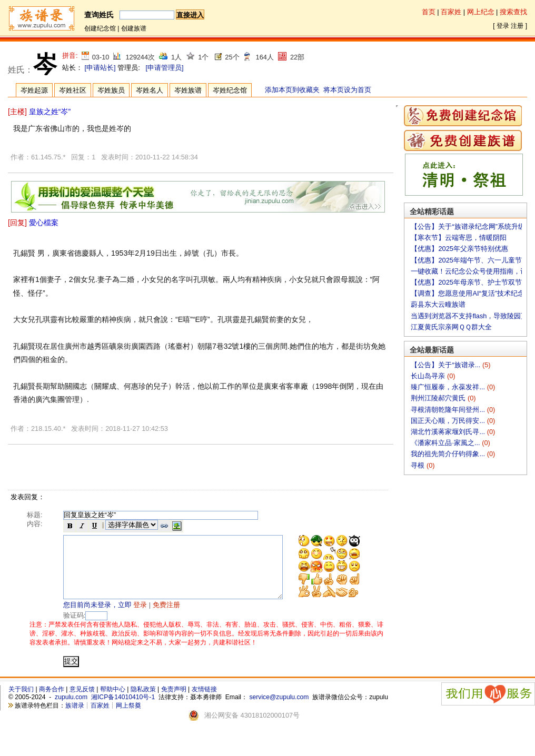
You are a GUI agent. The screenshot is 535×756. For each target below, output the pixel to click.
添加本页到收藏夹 (292, 90)
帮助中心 (113, 702)
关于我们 (21, 702)
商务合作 (52, 702)
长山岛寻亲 (429, 376)
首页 (429, 12)
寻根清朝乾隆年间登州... (449, 410)
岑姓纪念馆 (230, 90)
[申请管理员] (164, 68)
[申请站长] (100, 68)
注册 (517, 26)
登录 (503, 26)
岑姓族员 (111, 90)
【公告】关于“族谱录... (446, 365)
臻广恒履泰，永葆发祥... (449, 387)
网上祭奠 (128, 718)
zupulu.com (71, 710)
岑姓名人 (150, 90)
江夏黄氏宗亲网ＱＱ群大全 (451, 327)
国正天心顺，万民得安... (449, 421)
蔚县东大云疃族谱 (438, 304)
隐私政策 (143, 702)
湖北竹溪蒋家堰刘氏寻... (449, 432)
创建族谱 (134, 28)
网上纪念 (481, 12)
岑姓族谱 (188, 90)
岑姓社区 (73, 90)
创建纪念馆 (100, 28)
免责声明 (174, 702)
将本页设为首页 (347, 90)
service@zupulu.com (279, 710)
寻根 (419, 465)
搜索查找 (513, 12)
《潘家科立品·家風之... (446, 443)
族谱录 (75, 718)
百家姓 (451, 12)
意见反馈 (82, 702)
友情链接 (204, 702)
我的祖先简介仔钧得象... (449, 454)
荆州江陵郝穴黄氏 (439, 398)
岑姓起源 (34, 90)
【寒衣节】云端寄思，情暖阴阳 (459, 238)
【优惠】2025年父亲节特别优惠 (459, 249)
